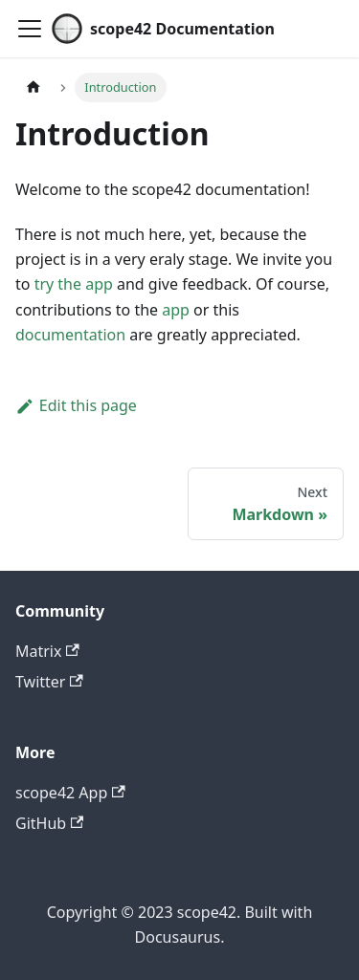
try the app (74, 284)
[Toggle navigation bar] (30, 29)
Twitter (49, 682)
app (176, 310)
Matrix (47, 651)
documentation (70, 335)
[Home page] (34, 87)
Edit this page (76, 405)
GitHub (49, 823)
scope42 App (70, 793)
